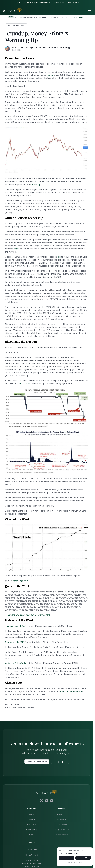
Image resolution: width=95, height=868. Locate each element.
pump (51, 75)
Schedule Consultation (37, 762)
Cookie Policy (73, 853)
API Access (62, 825)
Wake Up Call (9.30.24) (16, 663)
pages (17, 249)
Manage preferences (75, 863)
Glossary (62, 820)
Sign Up (60, 762)
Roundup (36, 184)
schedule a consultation (70, 691)
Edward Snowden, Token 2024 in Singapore (29, 615)
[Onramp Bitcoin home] (47, 792)
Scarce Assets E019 (15, 642)
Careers (32, 820)
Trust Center (62, 835)
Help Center (62, 830)
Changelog (31, 830)
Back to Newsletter (17, 26)
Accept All (67, 858)
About (31, 815)
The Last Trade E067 (15, 626)
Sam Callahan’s (24, 383)
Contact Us (31, 849)
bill (59, 257)
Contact (31, 835)
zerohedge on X (20, 581)
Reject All (83, 858)
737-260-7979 (31, 855)
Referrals (32, 825)
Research (62, 815)
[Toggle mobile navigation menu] (89, 10)
